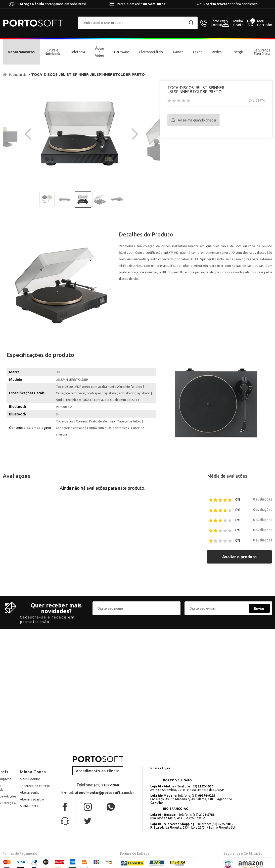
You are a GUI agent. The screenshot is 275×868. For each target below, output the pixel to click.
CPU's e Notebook (52, 52)
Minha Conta (29, 806)
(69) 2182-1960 (106, 785)
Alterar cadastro (32, 799)
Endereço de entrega (35, 786)
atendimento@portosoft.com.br (104, 793)
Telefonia (78, 52)
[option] (81, 134)
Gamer (178, 52)
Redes (217, 52)
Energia (238, 52)
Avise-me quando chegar (197, 120)
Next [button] (132, 134)
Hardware (122, 52)
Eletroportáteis (151, 52)
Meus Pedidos (30, 779)
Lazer (197, 52)
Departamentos (21, 52)
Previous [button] (30, 134)
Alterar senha (30, 792)
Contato (218, 23)
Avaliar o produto (239, 557)
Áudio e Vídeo (100, 52)
